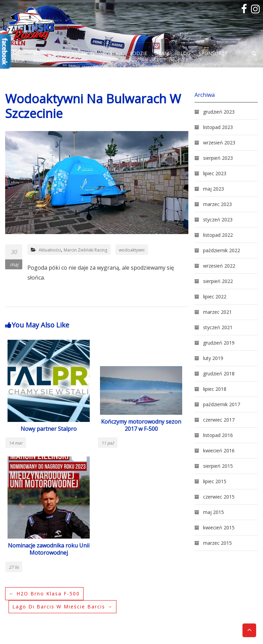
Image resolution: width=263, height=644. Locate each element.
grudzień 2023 (219, 112)
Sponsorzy (213, 53)
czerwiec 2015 (219, 497)
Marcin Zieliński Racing (85, 250)
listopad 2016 (218, 435)
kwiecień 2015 (219, 527)
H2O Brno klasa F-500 (44, 594)
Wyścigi (112, 53)
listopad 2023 (218, 127)
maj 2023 (214, 189)
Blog (184, 53)
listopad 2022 (218, 235)
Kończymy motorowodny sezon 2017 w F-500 (141, 425)
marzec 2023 (217, 204)
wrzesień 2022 (219, 266)
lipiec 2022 (215, 297)
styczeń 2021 (218, 327)
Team (162, 53)
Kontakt (44, 60)
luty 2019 (213, 358)
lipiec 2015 (215, 481)
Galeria (15, 60)
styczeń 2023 (218, 220)
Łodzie (139, 53)
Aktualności (50, 250)
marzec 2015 (217, 543)
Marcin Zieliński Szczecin (61, 53)
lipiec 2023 (215, 173)
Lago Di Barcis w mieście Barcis (62, 607)
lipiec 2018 (215, 389)
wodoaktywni (132, 250)
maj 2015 (214, 512)
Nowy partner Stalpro (49, 429)
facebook (244, 9)
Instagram (254, 9)
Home (12, 53)
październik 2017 (222, 404)
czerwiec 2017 (219, 420)
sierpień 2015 (218, 466)
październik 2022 (222, 250)
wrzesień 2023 (219, 143)
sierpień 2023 (218, 158)
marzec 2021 (217, 312)
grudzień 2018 (219, 373)
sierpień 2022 (218, 281)
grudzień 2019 (219, 343)
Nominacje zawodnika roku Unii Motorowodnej (49, 549)
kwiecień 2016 (219, 450)
